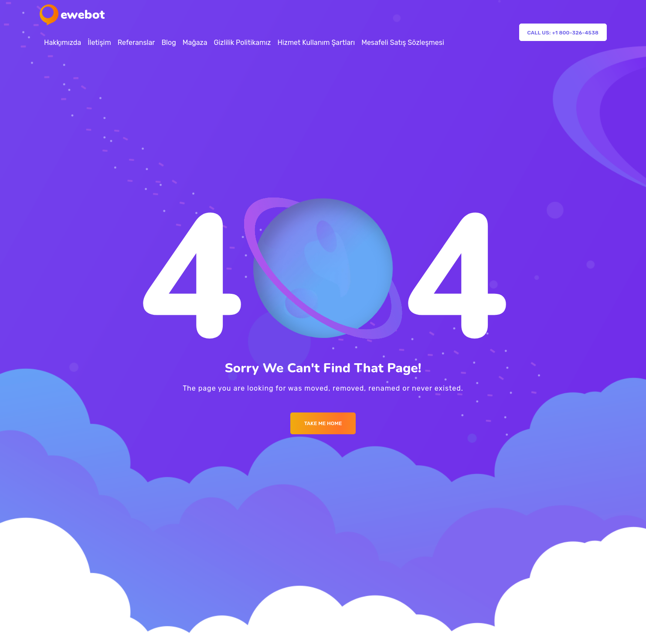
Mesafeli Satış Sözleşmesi (403, 43)
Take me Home (323, 423)
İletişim (99, 43)
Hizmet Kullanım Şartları (316, 43)
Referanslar (136, 43)
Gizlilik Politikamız (243, 43)
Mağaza (195, 43)
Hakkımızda (63, 43)
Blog (168, 43)
